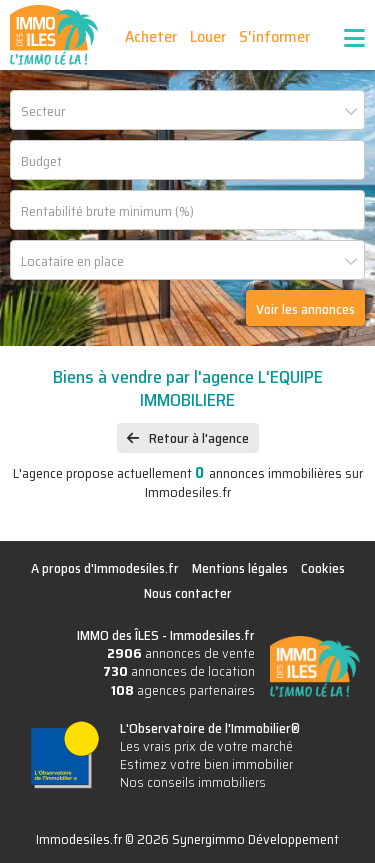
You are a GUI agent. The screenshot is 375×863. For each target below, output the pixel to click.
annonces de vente (181, 653)
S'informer (274, 36)
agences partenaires (183, 690)
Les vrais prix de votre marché (206, 746)
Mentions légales (240, 568)
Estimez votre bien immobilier (206, 764)
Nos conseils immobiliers (193, 782)
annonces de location (179, 671)
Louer (208, 36)
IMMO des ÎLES (54, 35)
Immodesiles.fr (212, 635)
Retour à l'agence (199, 438)
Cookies (323, 568)
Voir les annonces (305, 309)
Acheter (151, 36)
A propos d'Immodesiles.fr (105, 568)
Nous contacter (188, 593)
